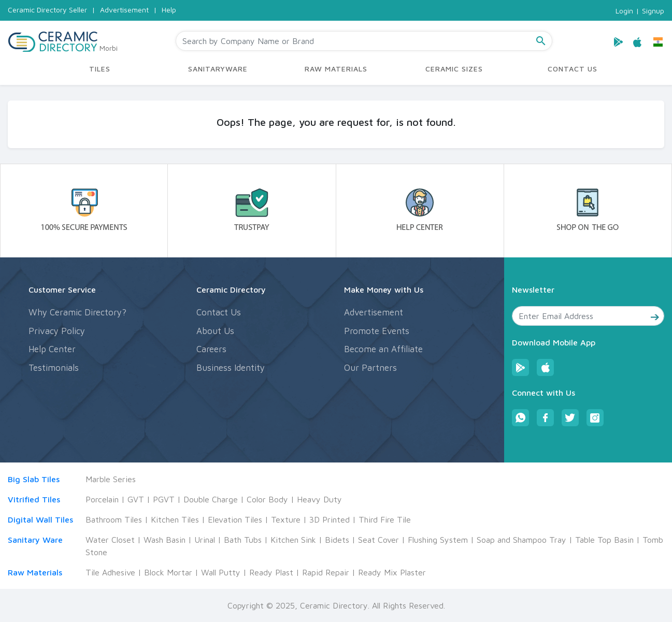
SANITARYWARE (218, 69)
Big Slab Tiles (34, 479)
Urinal (205, 540)
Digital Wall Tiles (40, 519)
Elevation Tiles (235, 519)
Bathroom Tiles (114, 519)
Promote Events (377, 331)
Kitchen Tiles (175, 519)
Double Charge (211, 499)
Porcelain (102, 499)
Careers (211, 349)
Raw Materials (35, 572)
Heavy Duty (319, 499)
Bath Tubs (243, 540)
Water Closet (110, 540)
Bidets (337, 540)
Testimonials (54, 368)
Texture (286, 519)
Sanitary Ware (35, 540)
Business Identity (231, 368)
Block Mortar (168, 572)
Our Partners (370, 368)
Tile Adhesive (110, 572)
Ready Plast (271, 572)
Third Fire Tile (385, 519)
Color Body (267, 499)
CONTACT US (573, 69)
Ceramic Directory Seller (47, 10)
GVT (136, 499)
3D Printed (330, 519)
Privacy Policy (57, 331)
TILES (100, 69)
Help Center (52, 349)
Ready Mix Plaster (392, 572)
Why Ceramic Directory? (77, 312)
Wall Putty (221, 572)
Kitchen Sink (293, 540)
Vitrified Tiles (34, 499)
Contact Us (219, 312)
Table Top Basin (604, 540)
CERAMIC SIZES (454, 69)
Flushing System (438, 540)
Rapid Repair (326, 572)
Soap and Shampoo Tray (521, 540)
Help (169, 10)
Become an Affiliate (383, 349)
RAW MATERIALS (336, 69)
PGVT (164, 499)
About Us (215, 331)
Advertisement (124, 10)
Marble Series (111, 479)
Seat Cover (378, 540)
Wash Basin (165, 540)
